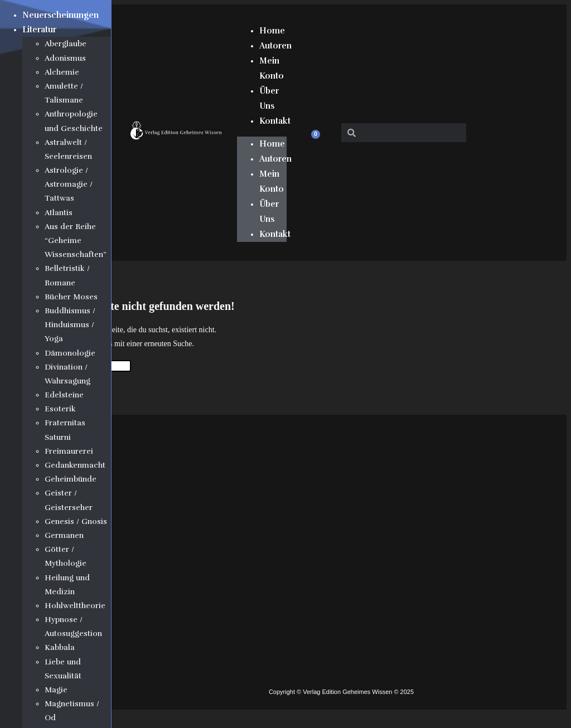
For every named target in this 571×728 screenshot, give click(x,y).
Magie (56, 690)
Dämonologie (70, 353)
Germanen (64, 535)
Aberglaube (66, 44)
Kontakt (275, 121)
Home (272, 31)
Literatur (39, 30)
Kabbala (60, 647)
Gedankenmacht (75, 465)
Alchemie (62, 72)
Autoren (275, 46)
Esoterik (60, 409)
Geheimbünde (71, 479)
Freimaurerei (69, 451)
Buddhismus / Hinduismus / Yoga (70, 325)
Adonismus (65, 58)
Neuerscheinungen (61, 15)
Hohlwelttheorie (75, 606)
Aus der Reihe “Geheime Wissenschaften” (76, 241)
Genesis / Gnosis (76, 521)
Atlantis (59, 213)
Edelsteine (64, 395)
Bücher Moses (71, 297)
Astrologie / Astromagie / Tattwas (69, 184)
